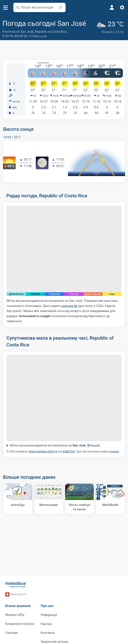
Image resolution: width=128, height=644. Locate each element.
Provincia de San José (18, 32)
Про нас (47, 605)
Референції (49, 613)
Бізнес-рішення (18, 605)
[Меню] (6, 8)
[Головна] (16, 585)
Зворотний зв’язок (54, 640)
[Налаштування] (122, 7)
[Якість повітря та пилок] (80, 499)
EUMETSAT (69, 452)
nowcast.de (69, 306)
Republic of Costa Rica (51, 32)
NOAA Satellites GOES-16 (43, 452)
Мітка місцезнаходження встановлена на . (55, 445)
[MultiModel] (110, 499)
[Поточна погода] (111, 29)
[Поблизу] (61, 7)
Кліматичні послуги (20, 622)
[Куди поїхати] (18, 499)
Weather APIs (15, 613)
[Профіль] (112, 7)
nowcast (114, 452)
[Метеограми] (49, 499)
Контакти (48, 631)
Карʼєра (46, 622)
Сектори (11, 631)
